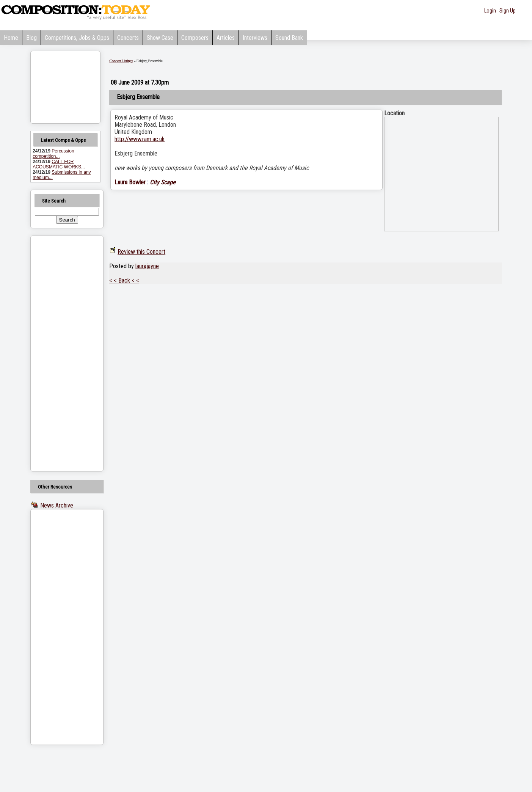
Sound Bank (289, 38)
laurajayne (147, 266)
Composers (195, 38)
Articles (226, 38)
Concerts (128, 38)
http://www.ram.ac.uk (140, 139)
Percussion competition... (53, 154)
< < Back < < (124, 280)
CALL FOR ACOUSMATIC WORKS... (59, 164)
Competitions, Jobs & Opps (77, 38)
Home (11, 38)
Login (490, 11)
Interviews (255, 38)
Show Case (160, 38)
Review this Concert (141, 252)
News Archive (57, 505)
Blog (31, 38)
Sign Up (508, 11)
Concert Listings (121, 61)
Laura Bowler (130, 182)
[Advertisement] (57, 354)
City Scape (163, 182)
